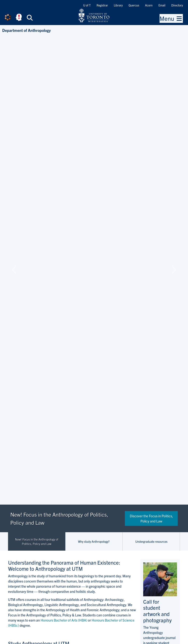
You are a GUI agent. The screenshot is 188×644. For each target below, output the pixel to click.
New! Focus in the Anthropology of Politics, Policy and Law (37, 541)
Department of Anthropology (26, 30)
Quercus (134, 5)
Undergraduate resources (151, 541)
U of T (87, 5)
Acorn (149, 5)
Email (162, 5)
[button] (14, 270)
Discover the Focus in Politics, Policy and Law (151, 518)
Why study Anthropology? (94, 541)
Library (118, 5)
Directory (177, 5)
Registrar (102, 5)
